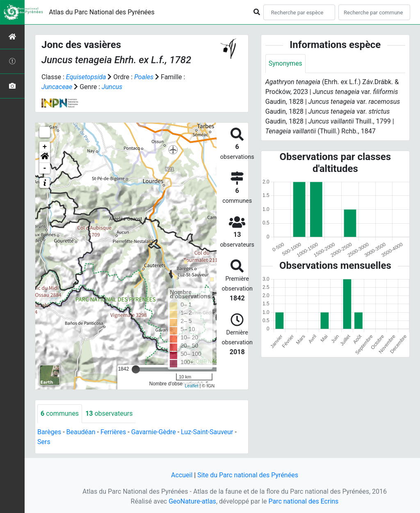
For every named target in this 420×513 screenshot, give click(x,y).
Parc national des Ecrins (303, 501)
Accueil (182, 475)
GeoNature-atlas (192, 501)
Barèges (49, 432)
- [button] (45, 168)
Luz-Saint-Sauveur (207, 432)
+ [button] (45, 147)
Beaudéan (81, 432)
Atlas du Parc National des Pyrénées (102, 12)
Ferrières (113, 432)
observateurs (109, 413)
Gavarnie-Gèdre (154, 432)
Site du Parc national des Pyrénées (248, 475)
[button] (45, 158)
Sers (44, 442)
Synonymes (285, 63)
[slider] (136, 369)
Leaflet (191, 386)
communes (60, 413)
